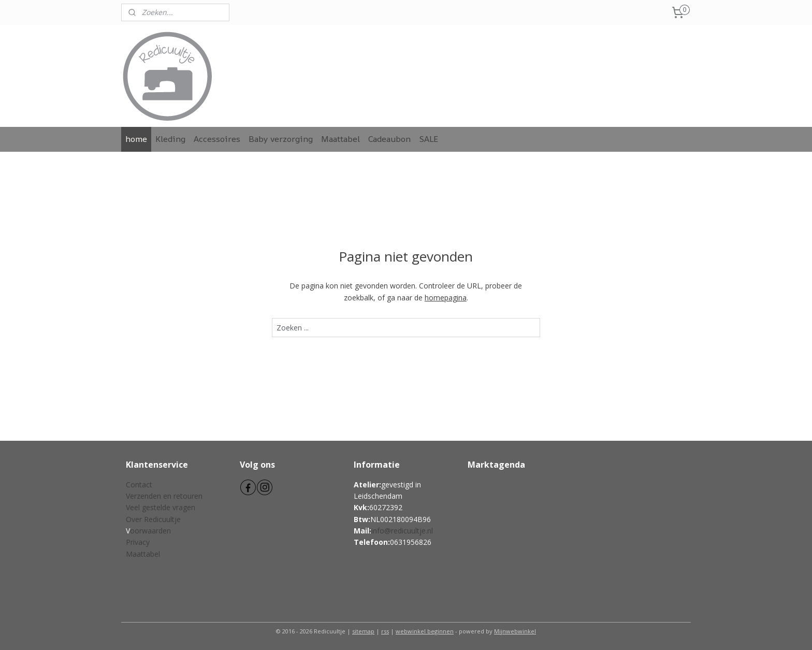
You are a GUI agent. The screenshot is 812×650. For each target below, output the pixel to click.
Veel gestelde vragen (161, 507)
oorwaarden (150, 531)
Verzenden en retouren (164, 496)
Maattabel (340, 139)
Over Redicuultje (153, 519)
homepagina (446, 298)
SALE (429, 139)
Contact (139, 485)
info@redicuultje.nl (402, 531)
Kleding (170, 139)
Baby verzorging (281, 139)
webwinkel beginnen (425, 631)
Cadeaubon (389, 139)
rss (385, 631)
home (136, 139)
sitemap (363, 631)
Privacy (138, 542)
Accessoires (217, 139)
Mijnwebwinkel (515, 631)
